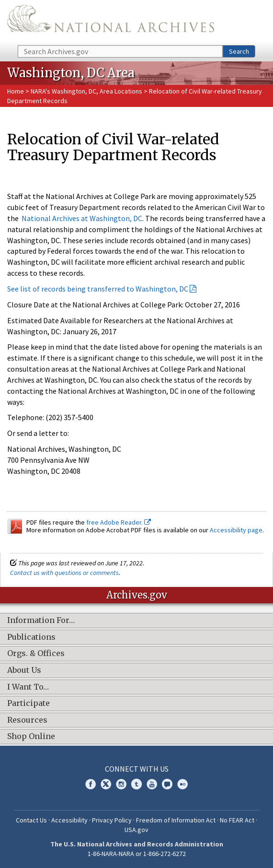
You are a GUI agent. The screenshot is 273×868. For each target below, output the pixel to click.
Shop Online (31, 737)
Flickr (182, 784)
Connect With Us (137, 769)
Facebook (91, 784)
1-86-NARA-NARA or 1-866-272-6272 (137, 854)
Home (16, 91)
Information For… (41, 621)
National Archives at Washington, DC (82, 218)
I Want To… (28, 687)
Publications (31, 637)
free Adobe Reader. (119, 522)
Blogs (167, 784)
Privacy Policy (112, 820)
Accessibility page (236, 530)
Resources (27, 720)
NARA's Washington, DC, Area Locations (86, 91)
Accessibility (69, 820)
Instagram (121, 784)
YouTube (152, 784)
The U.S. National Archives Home (111, 22)
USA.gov (136, 830)
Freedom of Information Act (176, 820)
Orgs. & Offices (36, 654)
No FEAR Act (237, 820)
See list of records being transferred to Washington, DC (98, 289)
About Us (24, 670)
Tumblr (136, 784)
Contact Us (31, 820)
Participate (28, 704)
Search (239, 51)
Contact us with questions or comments (64, 573)
